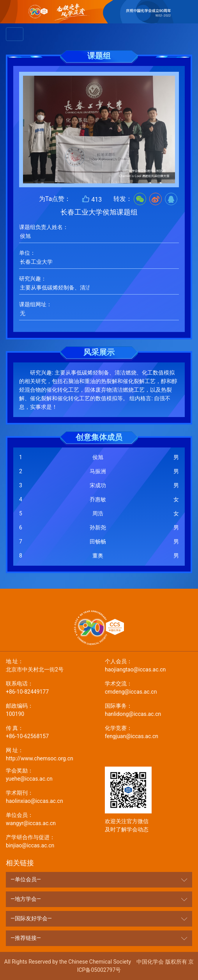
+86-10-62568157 (49, 732)
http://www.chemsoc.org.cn (49, 754)
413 (92, 199)
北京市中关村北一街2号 (49, 665)
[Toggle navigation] (15, 34)
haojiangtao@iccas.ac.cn (148, 665)
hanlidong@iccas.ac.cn (148, 709)
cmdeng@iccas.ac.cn (148, 687)
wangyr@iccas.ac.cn (49, 819)
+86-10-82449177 (49, 687)
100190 (49, 709)
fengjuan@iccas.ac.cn (148, 732)
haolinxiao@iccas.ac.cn (49, 796)
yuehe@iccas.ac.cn (49, 774)
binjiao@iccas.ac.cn (49, 841)
